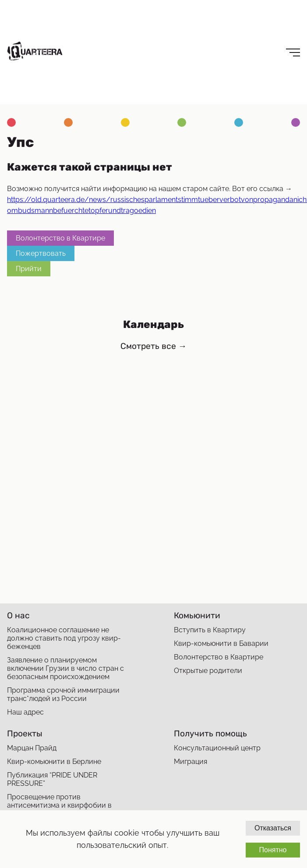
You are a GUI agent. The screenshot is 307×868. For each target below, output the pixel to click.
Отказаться (273, 828)
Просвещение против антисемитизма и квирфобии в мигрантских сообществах (59, 805)
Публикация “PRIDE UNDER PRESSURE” (52, 779)
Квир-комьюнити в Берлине (54, 762)
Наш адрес (25, 712)
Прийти (29, 269)
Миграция (191, 762)
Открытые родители (208, 671)
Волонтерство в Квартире (60, 238)
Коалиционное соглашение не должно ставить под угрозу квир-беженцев (64, 638)
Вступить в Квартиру (210, 630)
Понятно (273, 850)
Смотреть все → (153, 346)
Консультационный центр (217, 748)
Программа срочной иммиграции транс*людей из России (63, 694)
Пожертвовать (41, 253)
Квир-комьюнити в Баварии (221, 643)
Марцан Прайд (32, 748)
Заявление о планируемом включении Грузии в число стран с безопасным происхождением (65, 668)
